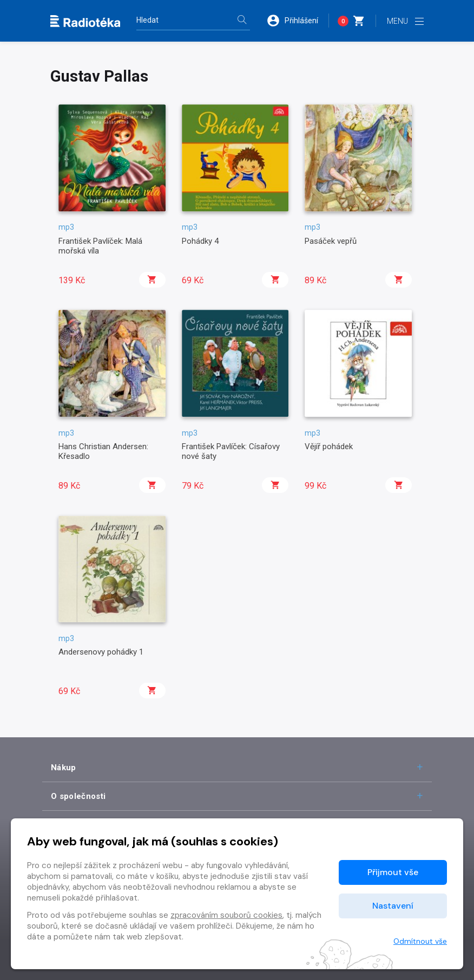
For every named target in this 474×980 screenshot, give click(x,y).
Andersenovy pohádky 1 (101, 652)
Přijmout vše (393, 872)
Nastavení (393, 906)
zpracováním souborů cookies (226, 915)
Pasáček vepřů (331, 241)
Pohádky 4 (200, 241)
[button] (298, 21)
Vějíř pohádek (329, 446)
